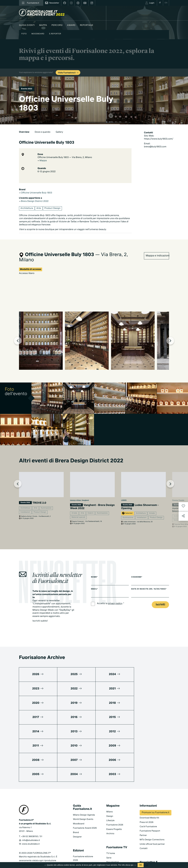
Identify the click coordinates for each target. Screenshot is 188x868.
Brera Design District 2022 (34, 201)
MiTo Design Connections (152, 812)
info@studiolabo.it (31, 812)
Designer (77, 809)
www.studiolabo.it (31, 816)
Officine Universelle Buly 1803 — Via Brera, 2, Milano (65, 158)
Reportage (87, 25)
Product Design (52, 208)
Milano (110, 784)
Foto (24, 34)
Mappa (43, 25)
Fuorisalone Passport (150, 803)
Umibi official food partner (152, 816)
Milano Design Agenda (84, 787)
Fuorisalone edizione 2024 (83, 846)
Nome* (94, 578)
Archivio (110, 806)
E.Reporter (55, 34)
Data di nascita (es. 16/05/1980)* (150, 590)
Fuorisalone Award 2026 (85, 800)
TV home (111, 825)
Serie (109, 830)
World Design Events (83, 791)
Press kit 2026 (147, 794)
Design (110, 788)
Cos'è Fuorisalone (148, 799)
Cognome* (138, 578)
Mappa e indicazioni (157, 255)
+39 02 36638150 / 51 (32, 808)
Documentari (113, 834)
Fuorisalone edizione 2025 (83, 838)
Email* (94, 590)
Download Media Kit (149, 790)
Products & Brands (115, 838)
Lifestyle (110, 793)
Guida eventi (27, 25)
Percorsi (57, 25)
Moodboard (38, 34)
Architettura (27, 208)
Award (71, 25)
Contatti (144, 820)
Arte (39, 208)
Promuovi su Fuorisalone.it (155, 785)
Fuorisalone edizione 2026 (83, 830)
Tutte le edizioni (81, 853)
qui (132, 865)
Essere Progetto (114, 801)
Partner (143, 807)
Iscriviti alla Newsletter (147, 845)
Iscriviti (160, 605)
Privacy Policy (26, 844)
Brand (76, 804)
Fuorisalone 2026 (115, 797)
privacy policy (115, 604)
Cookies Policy (41, 844)
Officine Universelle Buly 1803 (36, 193)
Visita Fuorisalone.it (68, 73)
